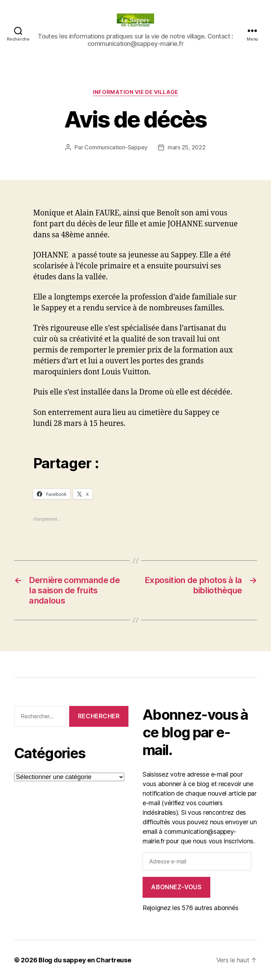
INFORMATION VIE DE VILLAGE (135, 92)
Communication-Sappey (116, 147)
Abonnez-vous (176, 887)
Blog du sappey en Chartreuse (85, 960)
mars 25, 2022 (187, 147)
